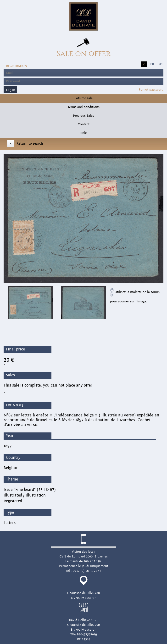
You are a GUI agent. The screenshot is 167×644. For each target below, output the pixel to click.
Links (83, 133)
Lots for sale (83, 98)
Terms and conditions (84, 107)
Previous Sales (83, 116)
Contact (84, 124)
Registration (17, 66)
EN (160, 64)
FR (152, 64)
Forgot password (151, 90)
